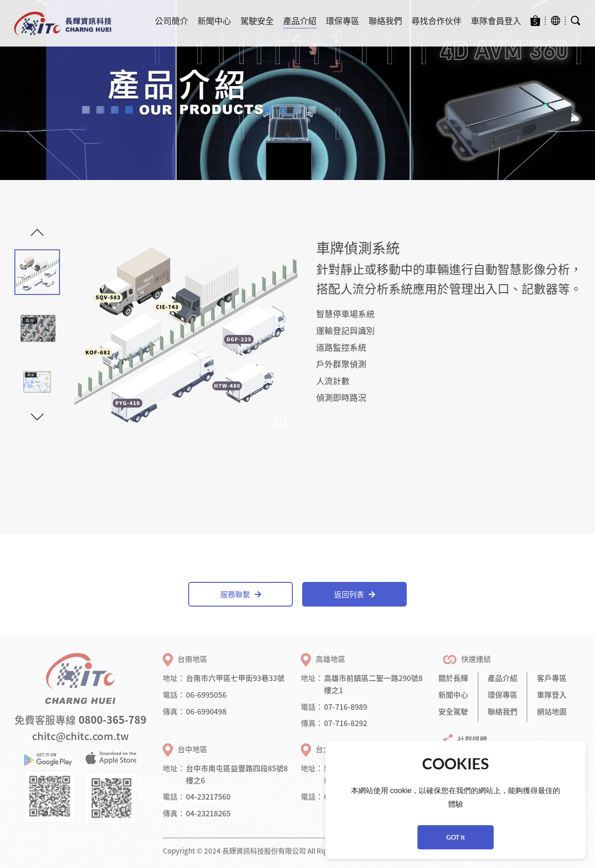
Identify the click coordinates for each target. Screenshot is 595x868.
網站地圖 (552, 711)
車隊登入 (552, 694)
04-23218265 (208, 813)
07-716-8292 (346, 723)
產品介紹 (300, 21)
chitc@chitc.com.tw (80, 736)
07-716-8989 (346, 707)
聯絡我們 (385, 21)
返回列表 (355, 594)
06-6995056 (206, 694)
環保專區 (343, 21)
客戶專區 (552, 678)
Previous (37, 235)
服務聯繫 (241, 594)
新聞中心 (214, 21)
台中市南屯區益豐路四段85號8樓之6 (237, 774)
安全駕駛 (453, 711)
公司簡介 (172, 21)
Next (37, 414)
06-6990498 (206, 711)
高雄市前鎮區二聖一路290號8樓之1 (373, 684)
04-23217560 (208, 796)
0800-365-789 (112, 719)
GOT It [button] (456, 837)
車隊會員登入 (496, 21)
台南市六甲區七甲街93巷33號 (235, 678)
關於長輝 (453, 678)
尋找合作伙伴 (436, 21)
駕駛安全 (257, 21)
